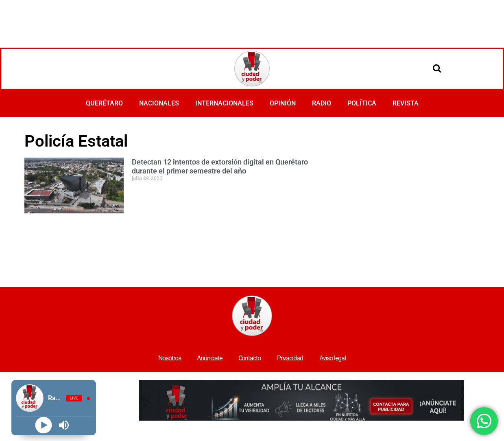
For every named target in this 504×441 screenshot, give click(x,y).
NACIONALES (159, 103)
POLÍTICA (362, 103)
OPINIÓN (283, 103)
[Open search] (437, 68)
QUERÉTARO (104, 103)
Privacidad (290, 358)
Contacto (250, 358)
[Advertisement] (252, 22)
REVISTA (406, 103)
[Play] (43, 425)
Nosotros (169, 358)
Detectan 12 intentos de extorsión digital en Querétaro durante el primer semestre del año (220, 166)
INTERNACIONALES (224, 103)
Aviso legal (333, 358)
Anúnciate (209, 358)
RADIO (322, 103)
